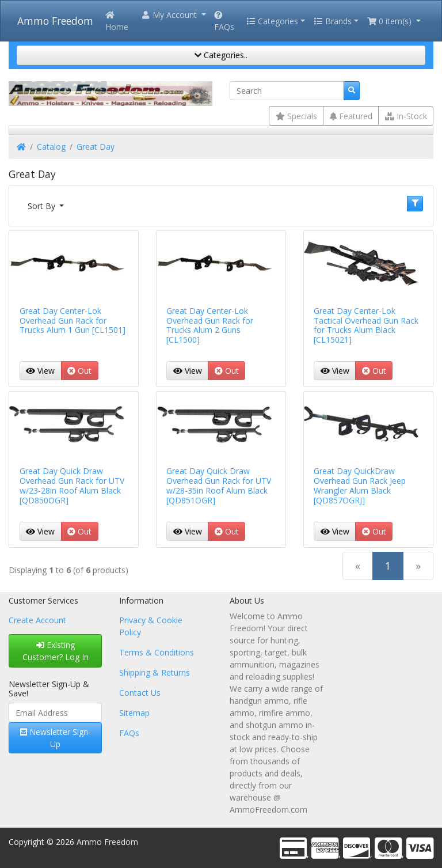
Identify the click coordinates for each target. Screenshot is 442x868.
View (40, 371)
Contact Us (140, 693)
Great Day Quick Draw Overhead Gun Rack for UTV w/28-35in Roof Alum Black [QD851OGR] (219, 485)
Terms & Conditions (157, 652)
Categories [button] (272, 21)
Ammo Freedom (55, 21)
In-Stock (406, 116)
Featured (351, 116)
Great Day (96, 147)
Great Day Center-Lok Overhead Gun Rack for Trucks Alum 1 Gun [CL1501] (73, 321)
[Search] (287, 91)
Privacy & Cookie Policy (151, 626)
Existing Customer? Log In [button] (56, 651)
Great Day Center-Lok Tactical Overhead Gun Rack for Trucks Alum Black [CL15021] (366, 325)
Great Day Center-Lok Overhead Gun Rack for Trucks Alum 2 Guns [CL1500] (210, 325)
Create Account (37, 620)
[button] (173, 15)
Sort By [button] (43, 206)
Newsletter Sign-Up (56, 738)
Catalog (51, 147)
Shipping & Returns (155, 672)
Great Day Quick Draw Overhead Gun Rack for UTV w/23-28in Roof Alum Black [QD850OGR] (72, 485)
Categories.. (221, 55)
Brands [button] (333, 21)
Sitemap (134, 713)
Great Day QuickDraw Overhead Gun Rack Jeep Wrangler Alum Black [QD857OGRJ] (360, 485)
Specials (296, 116)
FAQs (224, 22)
